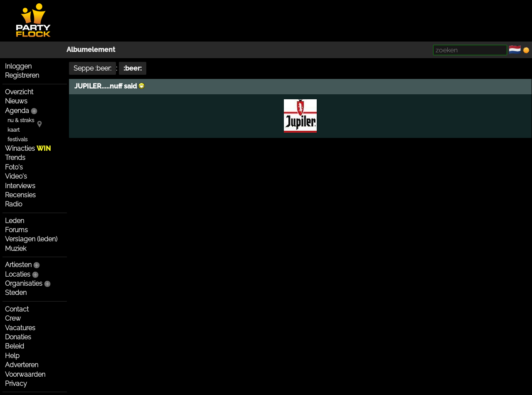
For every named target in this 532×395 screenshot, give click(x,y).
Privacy (16, 384)
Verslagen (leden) (31, 239)
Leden (15, 221)
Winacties (28, 148)
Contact (17, 309)
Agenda (17, 111)
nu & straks (21, 120)
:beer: (133, 68)
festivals (17, 139)
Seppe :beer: (92, 68)
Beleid (15, 346)
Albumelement (91, 50)
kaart (14, 130)
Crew (13, 318)
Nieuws (16, 101)
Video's (16, 176)
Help (12, 356)
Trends (15, 158)
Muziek (16, 249)
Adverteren (22, 365)
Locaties (18, 274)
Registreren (22, 75)
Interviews (20, 186)
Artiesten (18, 265)
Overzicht (19, 92)
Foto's (14, 167)
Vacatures (20, 328)
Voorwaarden (25, 374)
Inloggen (18, 66)
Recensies (20, 195)
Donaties (18, 337)
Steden (16, 293)
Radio (14, 204)
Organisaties (24, 283)
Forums (16, 230)
